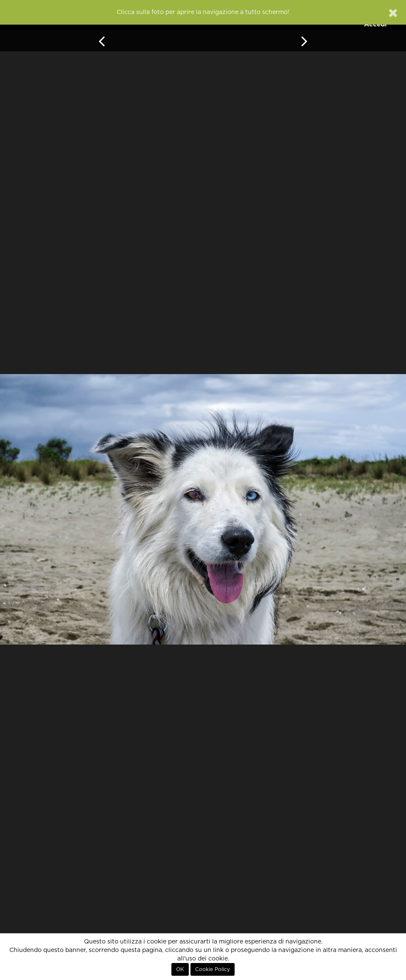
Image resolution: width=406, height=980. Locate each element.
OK (180, 969)
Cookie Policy (213, 969)
